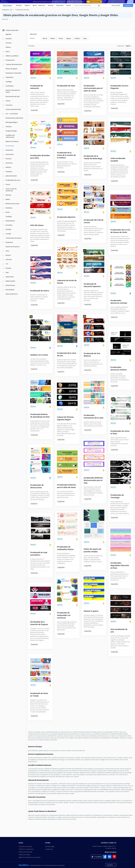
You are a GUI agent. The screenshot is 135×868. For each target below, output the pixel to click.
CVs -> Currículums (12, 114)
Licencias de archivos (25, 846)
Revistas (8, 167)
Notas (8, 212)
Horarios (8, 268)
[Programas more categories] (3, 243)
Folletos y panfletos (12, 56)
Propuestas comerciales (13, 73)
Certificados (10, 86)
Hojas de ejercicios (12, 294)
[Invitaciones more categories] (3, 155)
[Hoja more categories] (3, 273)
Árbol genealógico (12, 122)
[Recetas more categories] (3, 255)
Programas (9, 242)
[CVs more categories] (3, 264)
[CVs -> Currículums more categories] (3, 114)
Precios (69, 5)
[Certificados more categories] (3, 86)
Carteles (8, 234)
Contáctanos (49, 849)
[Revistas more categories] (3, 167)
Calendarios (10, 77)
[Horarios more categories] (3, 268)
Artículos (9, 43)
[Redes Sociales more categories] (3, 281)
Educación (42, 5)
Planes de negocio (11, 69)
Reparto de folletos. (12, 141)
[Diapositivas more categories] (3, 277)
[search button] (99, 5)
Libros (8, 51)
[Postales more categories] (3, 230)
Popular (128, 46)
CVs (7, 264)
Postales (8, 229)
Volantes (9, 127)
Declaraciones (10, 285)
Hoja (7, 272)
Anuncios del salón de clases (13, 91)
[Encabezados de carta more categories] (3, 180)
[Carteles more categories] (3, 234)
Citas (7, 251)
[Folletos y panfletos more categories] (3, 56)
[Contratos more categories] (3, 105)
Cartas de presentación (13, 109)
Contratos (9, 105)
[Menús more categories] (3, 200)
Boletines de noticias (12, 204)
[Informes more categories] (3, 260)
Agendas (8, 34)
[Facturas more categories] (3, 159)
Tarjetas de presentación (14, 64)
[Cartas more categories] (3, 185)
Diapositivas (10, 277)
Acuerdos (9, 39)
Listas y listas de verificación (11, 190)
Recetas (8, 255)
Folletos (8, 47)
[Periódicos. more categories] (3, 208)
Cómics (8, 101)
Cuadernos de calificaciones (10, 136)
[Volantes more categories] (3, 127)
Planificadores (10, 221)
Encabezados (10, 146)
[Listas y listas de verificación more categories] (3, 189)
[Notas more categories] (3, 212)
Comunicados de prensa (13, 238)
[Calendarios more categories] (3, 78)
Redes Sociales (10, 281)
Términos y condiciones (26, 849)
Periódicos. (9, 208)
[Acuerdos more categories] (3, 39)
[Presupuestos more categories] (3, 60)
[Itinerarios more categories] (3, 163)
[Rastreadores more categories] (3, 290)
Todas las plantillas (10, 30)
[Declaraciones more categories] (3, 286)
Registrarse (128, 5)
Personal (51, 5)
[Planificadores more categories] (3, 221)
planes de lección (11, 176)
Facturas (8, 159)
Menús (8, 199)
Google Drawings (11, 131)
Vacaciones (60, 5)
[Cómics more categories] (3, 101)
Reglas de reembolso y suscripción (30, 857)
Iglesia (35, 5)
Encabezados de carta (13, 180)
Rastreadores (10, 290)
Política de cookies (24, 855)
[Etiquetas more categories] (3, 172)
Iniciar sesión (116, 5)
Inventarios (9, 150)
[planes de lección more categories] (3, 176)
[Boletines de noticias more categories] (3, 204)
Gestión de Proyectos (13, 247)
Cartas (8, 184)
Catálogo (9, 82)
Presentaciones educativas (14, 118)
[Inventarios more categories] (3, 150)
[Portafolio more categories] (3, 225)
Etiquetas (9, 172)
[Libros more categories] (3, 52)
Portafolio (9, 225)
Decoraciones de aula (13, 96)
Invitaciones (10, 154)
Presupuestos (10, 60)
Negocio (27, 5)
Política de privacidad (25, 852)
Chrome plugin (50, 846)
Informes (9, 259)
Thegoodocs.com (7, 10)
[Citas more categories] (3, 251)
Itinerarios (9, 163)
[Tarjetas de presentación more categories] (3, 65)
